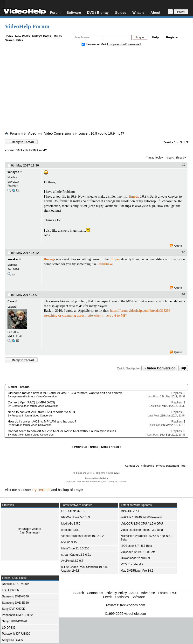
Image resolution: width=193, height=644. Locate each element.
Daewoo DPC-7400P (15, 584)
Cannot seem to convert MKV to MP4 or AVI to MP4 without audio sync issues (62, 431)
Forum (55, 12)
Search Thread (176, 158)
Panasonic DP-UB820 (16, 634)
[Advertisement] (96, 90)
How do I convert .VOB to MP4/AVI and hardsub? (42, 421)
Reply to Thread (21, 142)
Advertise (148, 593)
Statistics (122, 597)
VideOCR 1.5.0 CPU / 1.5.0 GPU (142, 524)
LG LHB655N (10, 590)
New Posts (23, 36)
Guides (121, 12)
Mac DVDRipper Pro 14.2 (137, 571)
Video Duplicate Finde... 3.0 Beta (142, 530)
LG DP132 (9, 628)
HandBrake (105, 264)
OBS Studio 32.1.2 (73, 511)
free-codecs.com (133, 605)
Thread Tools (154, 158)
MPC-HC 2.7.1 (130, 511)
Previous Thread (86, 447)
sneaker (13, 259)
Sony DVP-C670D (14, 609)
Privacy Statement (168, 466)
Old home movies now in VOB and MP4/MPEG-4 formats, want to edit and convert (65, 393)
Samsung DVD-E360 (15, 603)
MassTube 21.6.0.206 (75, 548)
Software (74, 12)
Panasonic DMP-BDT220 (18, 615)
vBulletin (103, 478)
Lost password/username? (124, 44)
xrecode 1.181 (70, 530)
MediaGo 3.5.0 (71, 524)
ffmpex (134, 197)
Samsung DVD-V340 (15, 596)
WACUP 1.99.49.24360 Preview (141, 517)
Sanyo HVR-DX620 (14, 621)
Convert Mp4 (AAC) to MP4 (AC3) (31, 402)
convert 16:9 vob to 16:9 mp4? (101, 133)
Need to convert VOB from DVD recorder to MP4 (41, 412)
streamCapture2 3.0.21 (76, 555)
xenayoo (13, 172)
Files (20, 40)
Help (155, 37)
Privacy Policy (116, 593)
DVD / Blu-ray (98, 12)
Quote (176, 246)
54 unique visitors (30, 529)
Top (183, 368)
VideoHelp (148, 466)
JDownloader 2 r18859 (135, 558)
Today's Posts (41, 36)
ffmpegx (50, 259)
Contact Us (132, 466)
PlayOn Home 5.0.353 (76, 517)
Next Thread (110, 447)
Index (10, 36)
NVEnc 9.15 (69, 542)
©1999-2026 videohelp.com (125, 614)
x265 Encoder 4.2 (132, 564)
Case (11, 301)
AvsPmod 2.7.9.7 (72, 561)
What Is (138, 12)
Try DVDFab (41, 490)
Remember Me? (94, 44)
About (155, 12)
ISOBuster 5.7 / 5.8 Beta (136, 546)
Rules (58, 36)
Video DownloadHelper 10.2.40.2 (83, 536)
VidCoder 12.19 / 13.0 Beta (138, 552)
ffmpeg (115, 259)
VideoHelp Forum (27, 26)
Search (10, 40)
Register (172, 37)
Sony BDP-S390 (12, 640)
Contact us (95, 593)
